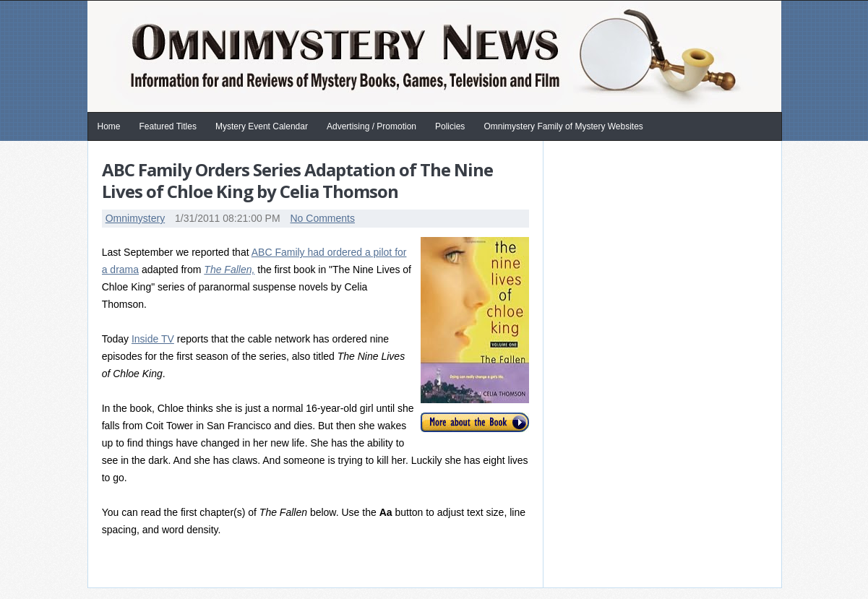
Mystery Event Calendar (262, 126)
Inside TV (153, 339)
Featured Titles (168, 126)
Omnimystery (135, 218)
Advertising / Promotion (371, 126)
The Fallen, (229, 270)
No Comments (322, 218)
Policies (450, 126)
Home (109, 126)
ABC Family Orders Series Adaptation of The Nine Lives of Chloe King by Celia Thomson (297, 180)
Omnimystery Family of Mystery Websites (563, 126)
